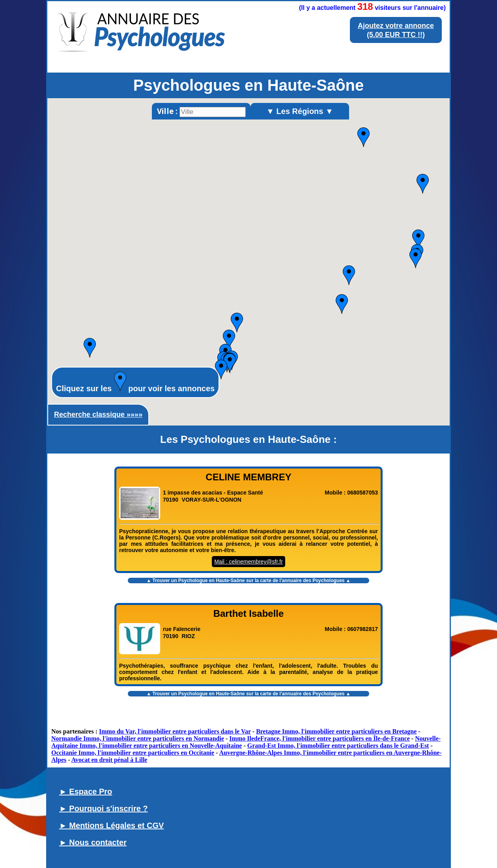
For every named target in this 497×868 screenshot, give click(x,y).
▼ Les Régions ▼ (300, 111)
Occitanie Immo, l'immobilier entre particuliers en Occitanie (133, 753)
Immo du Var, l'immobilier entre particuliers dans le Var (175, 731)
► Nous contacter (93, 842)
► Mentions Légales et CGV (111, 825)
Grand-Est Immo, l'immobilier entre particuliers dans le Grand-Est (338, 746)
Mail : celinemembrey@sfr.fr (248, 562)
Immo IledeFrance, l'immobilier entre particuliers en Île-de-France (319, 738)
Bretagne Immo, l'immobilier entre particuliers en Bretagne (336, 731)
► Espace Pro (86, 791)
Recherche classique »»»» (98, 414)
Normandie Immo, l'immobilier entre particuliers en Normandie (138, 738)
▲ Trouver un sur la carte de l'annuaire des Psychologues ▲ (248, 581)
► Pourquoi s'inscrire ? (104, 808)
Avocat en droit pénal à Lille (109, 760)
